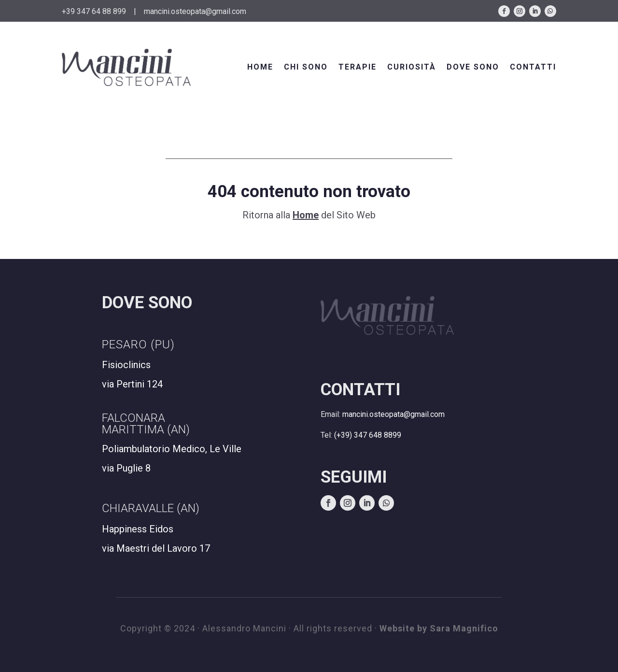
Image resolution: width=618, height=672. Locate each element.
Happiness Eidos (138, 529)
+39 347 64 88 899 (94, 11)
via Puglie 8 (126, 468)
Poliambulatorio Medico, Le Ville (172, 449)
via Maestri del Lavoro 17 (156, 548)
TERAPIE (358, 67)
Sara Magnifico (464, 628)
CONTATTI (533, 67)
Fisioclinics (126, 365)
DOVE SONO (473, 67)
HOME (260, 67)
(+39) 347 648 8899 (368, 435)
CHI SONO (306, 67)
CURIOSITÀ (412, 67)
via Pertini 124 (132, 384)
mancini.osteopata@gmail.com (195, 11)
